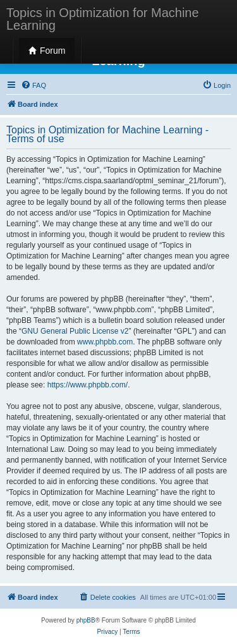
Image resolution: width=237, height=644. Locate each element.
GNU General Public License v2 (75, 331)
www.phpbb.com (105, 342)
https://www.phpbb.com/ (88, 385)
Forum (47, 51)
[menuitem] (33, 85)
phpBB (86, 620)
